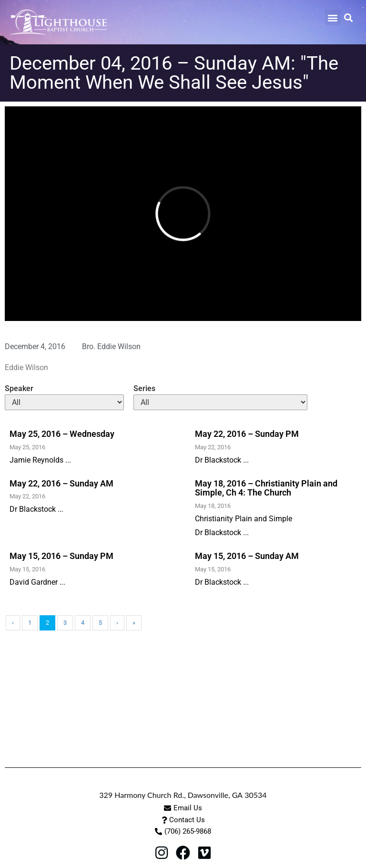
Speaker (19, 389)
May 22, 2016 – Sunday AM (61, 483)
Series (144, 389)
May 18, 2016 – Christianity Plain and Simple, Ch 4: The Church (266, 488)
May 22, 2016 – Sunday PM (247, 434)
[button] (333, 17)
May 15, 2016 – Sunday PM (61, 556)
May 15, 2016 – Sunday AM (247, 556)
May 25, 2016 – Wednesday (62, 434)
